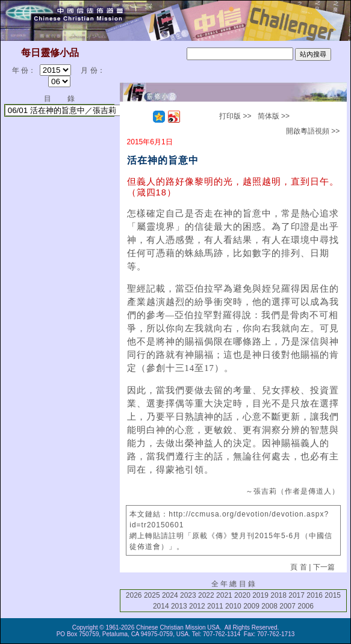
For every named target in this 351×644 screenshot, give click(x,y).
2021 (224, 595)
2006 (306, 606)
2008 (269, 606)
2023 (188, 595)
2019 (260, 595)
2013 (179, 606)
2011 (215, 606)
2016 (315, 595)
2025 (152, 595)
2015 (333, 595)
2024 (170, 595)
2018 (278, 595)
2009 (251, 606)
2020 (242, 595)
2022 (206, 595)
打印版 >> (235, 116)
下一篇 (324, 567)
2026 (134, 595)
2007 (287, 606)
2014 (161, 606)
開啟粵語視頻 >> (313, 131)
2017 (297, 595)
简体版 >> (274, 116)
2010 (233, 606)
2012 (197, 606)
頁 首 (298, 567)
